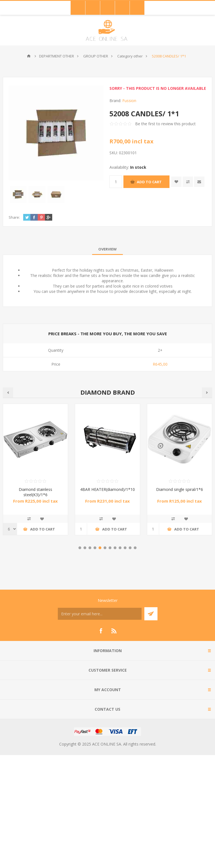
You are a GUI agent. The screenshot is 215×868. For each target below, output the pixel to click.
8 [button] (115, 548)
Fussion (129, 101)
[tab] (107, 249)
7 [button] (110, 548)
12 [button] (135, 548)
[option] (107, 474)
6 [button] (105, 548)
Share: (14, 217)
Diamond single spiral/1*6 (180, 489)
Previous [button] (8, 393)
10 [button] (125, 548)
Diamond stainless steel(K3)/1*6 (35, 492)
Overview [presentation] (107, 249)
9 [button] (120, 548)
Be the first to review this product (165, 124)
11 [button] (130, 548)
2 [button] (85, 548)
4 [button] (95, 548)
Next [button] (207, 393)
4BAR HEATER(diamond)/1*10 (107, 489)
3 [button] (90, 548)
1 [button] (80, 548)
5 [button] (100, 548)
